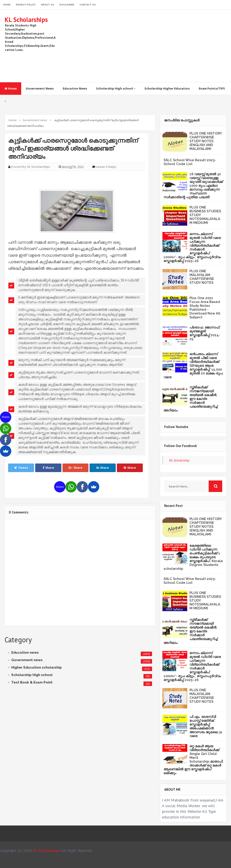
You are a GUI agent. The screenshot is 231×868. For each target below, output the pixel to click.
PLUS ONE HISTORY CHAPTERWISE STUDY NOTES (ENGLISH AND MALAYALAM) (206, 141)
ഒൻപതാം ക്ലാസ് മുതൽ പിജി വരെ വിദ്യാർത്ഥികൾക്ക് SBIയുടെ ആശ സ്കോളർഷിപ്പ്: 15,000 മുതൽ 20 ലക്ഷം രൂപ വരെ (193, 366)
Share (48, 468)
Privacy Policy (26, 5)
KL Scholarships (26, 20)
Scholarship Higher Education (167, 88)
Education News (75, 88)
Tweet (21, 468)
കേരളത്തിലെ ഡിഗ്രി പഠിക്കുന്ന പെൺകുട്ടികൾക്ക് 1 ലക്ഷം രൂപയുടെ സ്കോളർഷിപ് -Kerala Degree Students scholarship (193, 557)
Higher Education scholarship (37, 667)
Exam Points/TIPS (212, 88)
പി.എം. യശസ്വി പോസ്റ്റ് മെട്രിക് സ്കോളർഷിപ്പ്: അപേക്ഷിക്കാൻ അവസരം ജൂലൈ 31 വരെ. (206, 726)
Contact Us (88, 5)
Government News (40, 88)
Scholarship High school (116, 88)
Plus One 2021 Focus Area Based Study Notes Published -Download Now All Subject (205, 308)
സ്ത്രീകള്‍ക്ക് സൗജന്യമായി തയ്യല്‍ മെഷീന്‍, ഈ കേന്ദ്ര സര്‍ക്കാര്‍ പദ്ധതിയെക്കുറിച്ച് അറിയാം (191, 399)
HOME (7, 5)
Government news (27, 660)
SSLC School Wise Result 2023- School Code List (190, 162)
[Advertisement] (144, 46)
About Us (48, 5)
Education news (25, 653)
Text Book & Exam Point (32, 682)
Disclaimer (67, 5)
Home (11, 88)
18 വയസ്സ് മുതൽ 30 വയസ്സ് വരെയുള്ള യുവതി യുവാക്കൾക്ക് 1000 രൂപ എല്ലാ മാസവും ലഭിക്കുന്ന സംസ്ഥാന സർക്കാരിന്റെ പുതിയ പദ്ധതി (193, 186)
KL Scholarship (179, 460)
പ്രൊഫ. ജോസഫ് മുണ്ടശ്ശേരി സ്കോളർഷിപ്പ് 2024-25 (205, 333)
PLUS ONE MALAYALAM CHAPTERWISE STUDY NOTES (202, 277)
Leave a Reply (106, 167)
